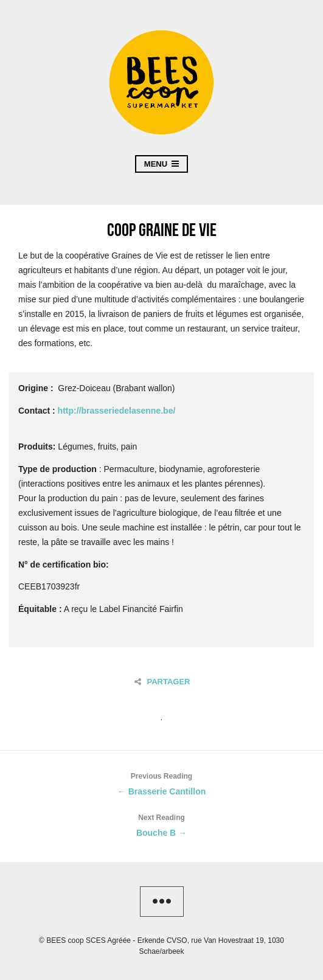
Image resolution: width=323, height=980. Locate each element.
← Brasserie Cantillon (161, 783)
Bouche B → (161, 824)
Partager (162, 682)
